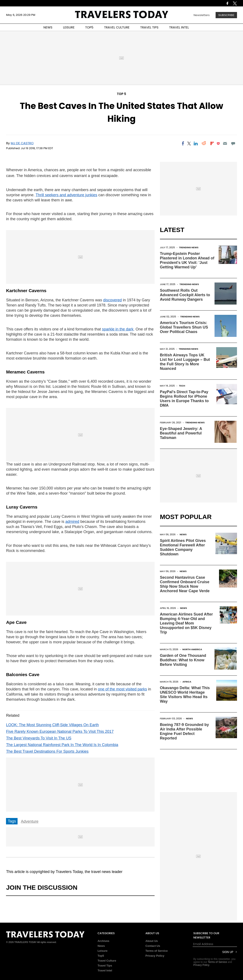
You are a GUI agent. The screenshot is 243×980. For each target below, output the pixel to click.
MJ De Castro (22, 143)
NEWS (48, 27)
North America (192, 649)
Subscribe (226, 15)
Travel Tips (105, 966)
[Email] (225, 143)
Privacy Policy (155, 956)
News (183, 534)
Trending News (189, 247)
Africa (187, 682)
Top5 (101, 956)
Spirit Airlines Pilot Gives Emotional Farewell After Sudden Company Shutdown (183, 547)
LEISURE (69, 27)
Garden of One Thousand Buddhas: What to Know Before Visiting (183, 660)
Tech (182, 386)
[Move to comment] (233, 143)
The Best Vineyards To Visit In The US (39, 738)
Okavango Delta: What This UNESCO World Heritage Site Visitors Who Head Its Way (185, 695)
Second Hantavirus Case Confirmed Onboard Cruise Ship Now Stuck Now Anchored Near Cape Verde (185, 584)
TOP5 (89, 27)
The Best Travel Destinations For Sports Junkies (47, 751)
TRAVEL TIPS (149, 27)
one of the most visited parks (122, 689)
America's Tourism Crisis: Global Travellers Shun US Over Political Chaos (184, 327)
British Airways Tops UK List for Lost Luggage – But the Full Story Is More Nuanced (185, 362)
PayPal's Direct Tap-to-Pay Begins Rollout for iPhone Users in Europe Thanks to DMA (184, 399)
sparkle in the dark (118, 329)
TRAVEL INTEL (179, 27)
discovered (113, 300)
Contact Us (153, 946)
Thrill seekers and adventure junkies (66, 195)
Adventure (30, 821)
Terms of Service (157, 951)
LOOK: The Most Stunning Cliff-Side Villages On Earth (52, 725)
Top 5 (121, 94)
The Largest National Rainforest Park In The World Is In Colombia (62, 745)
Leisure (103, 951)
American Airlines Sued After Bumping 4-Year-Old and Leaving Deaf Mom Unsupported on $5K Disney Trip (186, 623)
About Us (152, 941)
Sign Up (228, 952)
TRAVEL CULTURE (117, 27)
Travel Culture (107, 961)
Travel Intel (105, 970)
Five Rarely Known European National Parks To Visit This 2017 (60, 732)
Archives (104, 941)
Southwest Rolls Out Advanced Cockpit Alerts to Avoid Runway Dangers (185, 295)
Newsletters (202, 15)
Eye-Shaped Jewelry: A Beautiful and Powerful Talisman (181, 433)
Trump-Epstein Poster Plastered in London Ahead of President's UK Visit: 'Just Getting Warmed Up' (187, 260)
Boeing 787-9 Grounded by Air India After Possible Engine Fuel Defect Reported (184, 731)
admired (72, 522)
